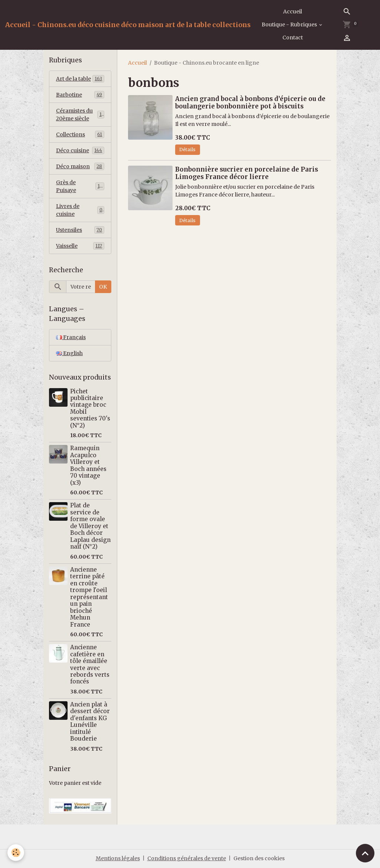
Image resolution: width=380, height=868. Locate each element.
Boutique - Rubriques (290, 25)
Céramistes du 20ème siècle (80, 115)
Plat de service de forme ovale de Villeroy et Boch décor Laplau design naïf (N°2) (90, 526)
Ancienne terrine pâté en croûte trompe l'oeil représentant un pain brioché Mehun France (89, 597)
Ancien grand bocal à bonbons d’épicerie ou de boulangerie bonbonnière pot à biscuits (250, 103)
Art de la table (80, 79)
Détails (187, 149)
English (69, 353)
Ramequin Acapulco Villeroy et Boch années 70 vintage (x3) (88, 465)
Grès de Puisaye (80, 186)
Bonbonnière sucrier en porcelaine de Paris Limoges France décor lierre (247, 173)
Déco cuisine (80, 150)
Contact (293, 38)
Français (71, 337)
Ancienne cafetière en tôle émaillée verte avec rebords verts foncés (90, 664)
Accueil (293, 12)
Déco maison (80, 166)
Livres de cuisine (80, 210)
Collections (80, 134)
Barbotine (80, 95)
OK (103, 287)
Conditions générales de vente (187, 858)
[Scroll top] (365, 853)
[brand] (128, 25)
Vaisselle (80, 246)
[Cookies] (16, 853)
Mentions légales (118, 858)
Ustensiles (80, 230)
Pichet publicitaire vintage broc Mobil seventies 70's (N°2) (90, 408)
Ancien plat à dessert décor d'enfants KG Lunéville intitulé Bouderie (90, 721)
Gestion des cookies (259, 858)
